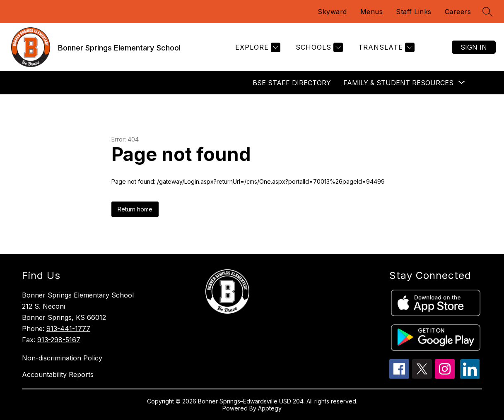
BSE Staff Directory (292, 83)
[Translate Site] (385, 47)
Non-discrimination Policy (62, 358)
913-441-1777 (68, 329)
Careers (458, 12)
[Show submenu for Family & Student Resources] (398, 83)
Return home (135, 209)
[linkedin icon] (470, 376)
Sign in (474, 47)
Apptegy (270, 408)
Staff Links (414, 12)
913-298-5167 (59, 340)
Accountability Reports (58, 374)
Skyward (332, 12)
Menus (372, 12)
